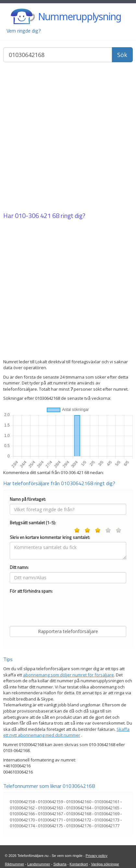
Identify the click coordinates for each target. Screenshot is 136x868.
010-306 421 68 (37, 216)
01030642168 (79, 814)
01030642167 (50, 814)
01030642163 (50, 808)
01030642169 (107, 814)
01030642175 (50, 826)
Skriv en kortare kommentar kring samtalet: (50, 537)
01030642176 (79, 826)
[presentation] (59, 608)
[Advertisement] (68, 138)
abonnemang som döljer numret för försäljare (68, 675)
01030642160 (79, 802)
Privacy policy (97, 856)
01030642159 (50, 802)
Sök (122, 55)
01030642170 (22, 820)
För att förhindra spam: (31, 591)
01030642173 (107, 820)
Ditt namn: (19, 567)
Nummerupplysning (80, 16)
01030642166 (22, 814)
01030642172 (79, 820)
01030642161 (107, 802)
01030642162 (22, 808)
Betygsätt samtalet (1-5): (33, 523)
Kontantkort (79, 864)
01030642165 (107, 808)
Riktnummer (14, 864)
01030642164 (79, 808)
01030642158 (22, 802)
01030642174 (22, 826)
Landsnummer (39, 864)
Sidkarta (60, 864)
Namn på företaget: (28, 499)
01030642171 (50, 820)
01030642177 (107, 826)
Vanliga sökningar (105, 864)
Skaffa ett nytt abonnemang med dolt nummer (66, 732)
